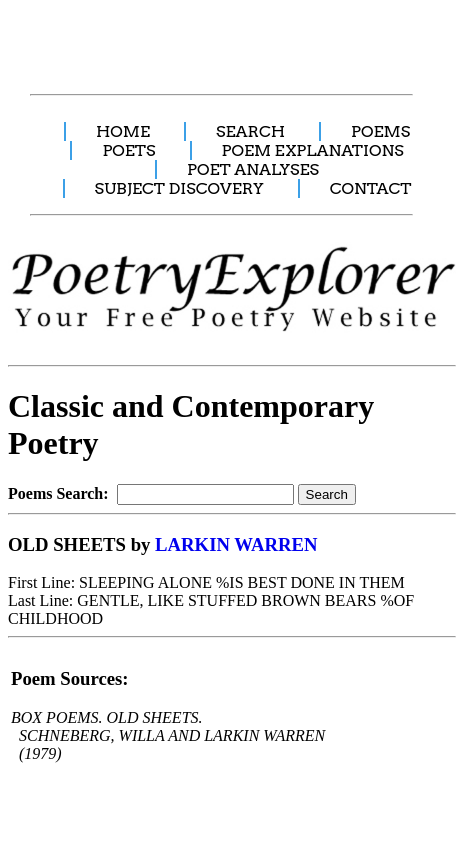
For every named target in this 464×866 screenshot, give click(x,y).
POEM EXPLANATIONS (313, 150)
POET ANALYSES (253, 169)
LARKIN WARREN (236, 544)
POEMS (380, 131)
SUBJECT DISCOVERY (179, 188)
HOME (123, 131)
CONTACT (371, 188)
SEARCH (250, 131)
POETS (128, 150)
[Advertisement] (193, 36)
